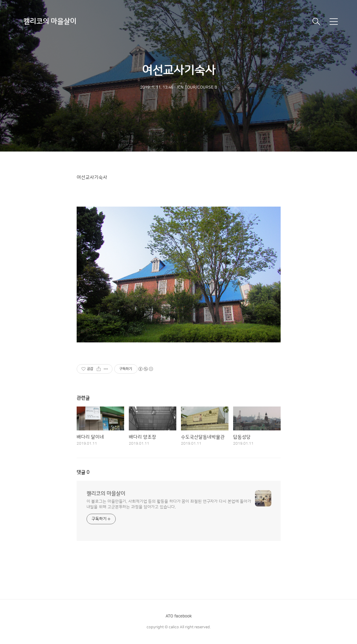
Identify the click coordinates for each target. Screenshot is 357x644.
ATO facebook (179, 616)
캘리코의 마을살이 (50, 22)
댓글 (83, 472)
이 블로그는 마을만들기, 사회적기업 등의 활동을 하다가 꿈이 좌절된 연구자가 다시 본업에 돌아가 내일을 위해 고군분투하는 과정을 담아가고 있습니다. (169, 504)
